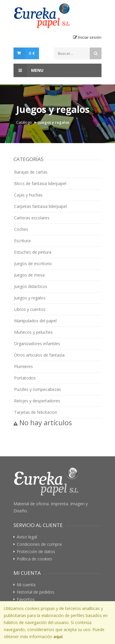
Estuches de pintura (33, 252)
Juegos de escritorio (33, 263)
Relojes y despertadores (37, 401)
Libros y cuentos (30, 309)
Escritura (22, 241)
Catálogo (24, 122)
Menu (28, 70)
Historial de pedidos (35, 592)
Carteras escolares (32, 218)
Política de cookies (34, 559)
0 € (32, 53)
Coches (21, 229)
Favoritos (26, 599)
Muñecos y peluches (33, 332)
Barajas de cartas (31, 172)
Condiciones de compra (39, 544)
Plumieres (23, 366)
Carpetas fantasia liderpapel (40, 206)
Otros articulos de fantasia (39, 355)
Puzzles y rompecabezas (38, 389)
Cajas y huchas (28, 195)
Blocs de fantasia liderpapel (40, 183)
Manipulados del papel (35, 321)
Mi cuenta (26, 585)
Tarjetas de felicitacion (36, 412)
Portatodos (25, 378)
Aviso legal (27, 537)
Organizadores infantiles (37, 344)
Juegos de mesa (29, 275)
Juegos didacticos (31, 286)
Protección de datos (36, 552)
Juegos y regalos (54, 122)
